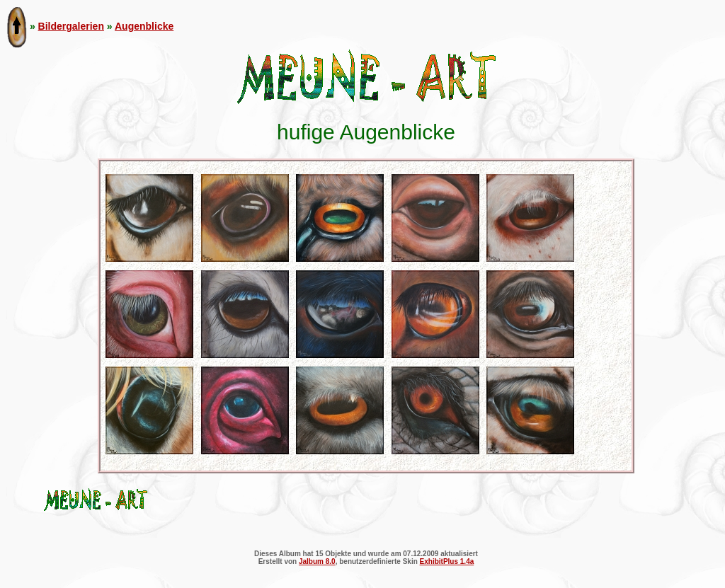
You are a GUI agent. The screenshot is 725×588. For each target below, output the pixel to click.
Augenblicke (144, 26)
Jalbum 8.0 (317, 561)
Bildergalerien (71, 26)
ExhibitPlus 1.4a (447, 561)
